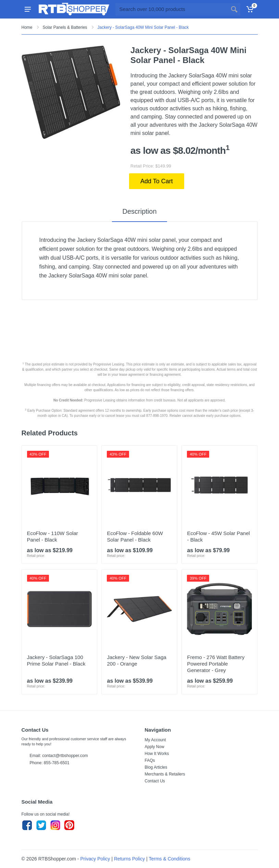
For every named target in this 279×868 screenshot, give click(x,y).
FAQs (150, 760)
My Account (155, 740)
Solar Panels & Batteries (65, 27)
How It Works (157, 754)
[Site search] (172, 9)
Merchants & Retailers (165, 774)
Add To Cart (157, 181)
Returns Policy (129, 859)
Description (139, 211)
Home (27, 27)
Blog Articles (156, 767)
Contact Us (155, 781)
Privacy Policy (95, 859)
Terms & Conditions (169, 859)
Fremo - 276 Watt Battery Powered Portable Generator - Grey (216, 664)
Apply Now (155, 747)
